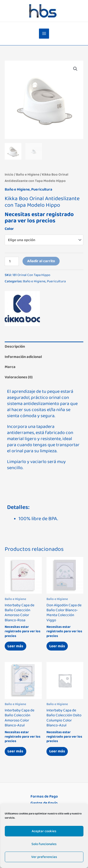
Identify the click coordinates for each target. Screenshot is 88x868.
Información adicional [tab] (23, 357)
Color (9, 229)
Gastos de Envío (44, 803)
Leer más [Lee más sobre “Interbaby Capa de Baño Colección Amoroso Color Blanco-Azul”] (15, 751)
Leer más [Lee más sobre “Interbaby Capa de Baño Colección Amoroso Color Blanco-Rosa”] (15, 646)
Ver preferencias (44, 857)
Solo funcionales (44, 844)
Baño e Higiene (28, 175)
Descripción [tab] (15, 346)
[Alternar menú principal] (44, 34)
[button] (75, 69)
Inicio (9, 175)
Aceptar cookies (44, 831)
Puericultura (42, 189)
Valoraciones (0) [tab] (19, 377)
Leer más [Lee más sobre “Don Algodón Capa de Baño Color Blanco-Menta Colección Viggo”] (57, 646)
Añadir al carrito (41, 261)
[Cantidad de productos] (12, 261)
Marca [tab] (10, 367)
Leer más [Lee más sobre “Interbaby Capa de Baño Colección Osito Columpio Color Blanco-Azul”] (57, 751)
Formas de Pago (44, 796)
